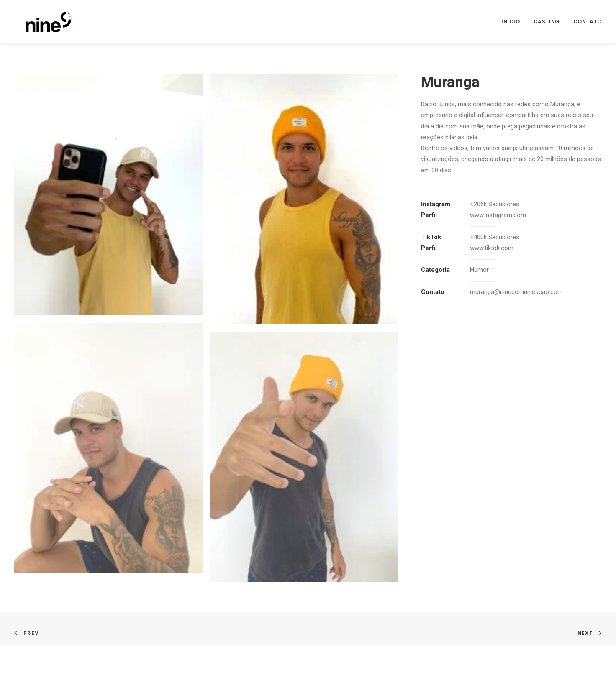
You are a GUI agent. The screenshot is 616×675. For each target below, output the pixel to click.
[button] (108, 194)
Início (511, 22)
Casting (547, 22)
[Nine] (37, 22)
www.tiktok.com (492, 248)
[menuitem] (514, 22)
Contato (588, 22)
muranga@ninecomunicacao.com (516, 292)
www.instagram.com (498, 215)
